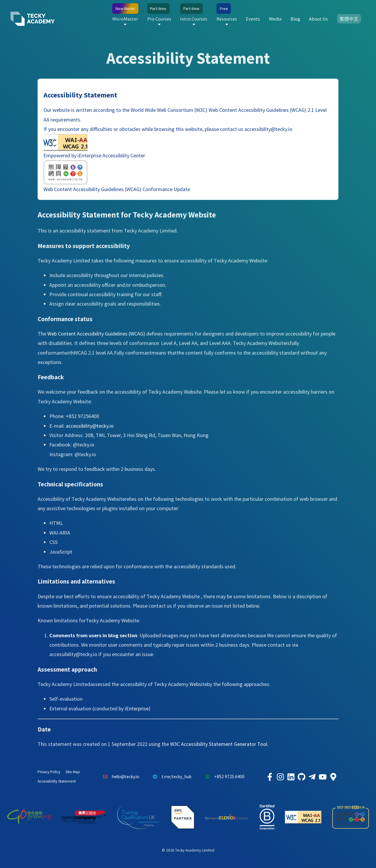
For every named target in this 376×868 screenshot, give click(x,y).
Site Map (73, 772)
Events (253, 19)
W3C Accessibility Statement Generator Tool (219, 744)
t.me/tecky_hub (171, 777)
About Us (318, 19)
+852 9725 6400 (223, 777)
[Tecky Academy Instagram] (280, 777)
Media (275, 19)
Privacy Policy (49, 772)
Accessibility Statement (57, 781)
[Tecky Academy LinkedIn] (291, 777)
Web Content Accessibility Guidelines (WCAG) (96, 334)
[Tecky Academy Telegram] (312, 777)
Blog (295, 19)
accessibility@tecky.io (268, 129)
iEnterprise (137, 708)
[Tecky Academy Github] (301, 777)
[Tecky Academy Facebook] (270, 777)
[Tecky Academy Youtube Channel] (323, 777)
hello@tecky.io (120, 777)
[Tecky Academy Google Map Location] (333, 777)
